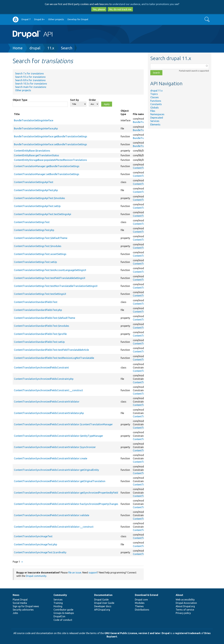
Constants (156, 104)
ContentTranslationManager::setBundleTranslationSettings (47, 174)
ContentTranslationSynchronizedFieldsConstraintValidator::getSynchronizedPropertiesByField (66, 493)
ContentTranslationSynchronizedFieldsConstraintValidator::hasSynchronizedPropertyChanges (66, 504)
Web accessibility (185, 600)
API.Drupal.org (102, 610)
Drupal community (36, 576)
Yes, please (99, 9)
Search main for (31, 87)
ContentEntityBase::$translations (32, 151)
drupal (35, 48)
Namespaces (157, 114)
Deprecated (157, 118)
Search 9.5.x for (30, 77)
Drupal (166, 633)
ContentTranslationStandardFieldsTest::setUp (39, 342)
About (179, 595)
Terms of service (185, 610)
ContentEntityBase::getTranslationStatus (36, 155)
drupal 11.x (156, 91)
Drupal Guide (101, 600)
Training (58, 603)
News (16, 595)
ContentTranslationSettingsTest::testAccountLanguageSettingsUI (50, 270)
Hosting (58, 606)
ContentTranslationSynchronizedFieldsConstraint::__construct (48, 390)
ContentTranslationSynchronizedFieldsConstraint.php (44, 379)
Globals (155, 108)
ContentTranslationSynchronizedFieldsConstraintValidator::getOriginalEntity (56, 470)
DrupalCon (59, 616)
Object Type (20, 100)
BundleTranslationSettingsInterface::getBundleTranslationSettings (51, 136)
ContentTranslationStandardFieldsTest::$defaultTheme (44, 318)
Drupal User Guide (104, 603)
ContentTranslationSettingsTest (32, 222)
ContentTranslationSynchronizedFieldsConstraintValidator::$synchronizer (55, 447)
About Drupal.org (185, 606)
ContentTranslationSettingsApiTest (34, 182)
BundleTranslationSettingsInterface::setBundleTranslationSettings (50, 144)
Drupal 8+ (39, 19)
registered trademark (188, 633)
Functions (156, 101)
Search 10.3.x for (31, 84)
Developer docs (103, 606)
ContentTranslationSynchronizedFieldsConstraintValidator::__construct (54, 527)
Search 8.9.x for (30, 80)
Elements (155, 124)
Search (67, 48)
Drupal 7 (26, 19)
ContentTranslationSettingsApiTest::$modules (39, 198)
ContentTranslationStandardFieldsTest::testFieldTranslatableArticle (51, 350)
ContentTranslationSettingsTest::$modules (38, 246)
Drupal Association (186, 603)
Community (60, 595)
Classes (155, 97)
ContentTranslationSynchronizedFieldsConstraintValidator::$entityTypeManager (58, 436)
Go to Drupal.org (16, 19)
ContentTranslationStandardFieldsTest (36, 302)
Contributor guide (63, 610)
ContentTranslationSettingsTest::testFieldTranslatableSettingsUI (50, 278)
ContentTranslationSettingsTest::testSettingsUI (40, 294)
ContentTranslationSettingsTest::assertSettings (40, 254)
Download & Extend (146, 595)
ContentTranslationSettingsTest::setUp (35, 262)
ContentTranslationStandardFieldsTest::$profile (40, 334)
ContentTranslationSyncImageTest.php (35, 544)
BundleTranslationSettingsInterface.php (36, 128)
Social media (20, 603)
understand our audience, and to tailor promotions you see (145, 4)
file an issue (75, 573)
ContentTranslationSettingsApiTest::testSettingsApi (43, 214)
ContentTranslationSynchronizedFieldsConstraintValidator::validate (52, 515)
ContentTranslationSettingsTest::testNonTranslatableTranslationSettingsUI (56, 286)
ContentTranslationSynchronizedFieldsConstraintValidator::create (51, 458)
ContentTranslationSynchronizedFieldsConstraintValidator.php (49, 413)
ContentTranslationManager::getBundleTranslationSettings (47, 166)
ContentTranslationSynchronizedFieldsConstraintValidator (47, 402)
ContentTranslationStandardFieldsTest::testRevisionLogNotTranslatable (54, 358)
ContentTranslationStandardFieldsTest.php (38, 310)
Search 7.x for (29, 73)
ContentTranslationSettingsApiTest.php (36, 190)
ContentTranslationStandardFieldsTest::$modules (42, 326)
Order (92, 100)
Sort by (75, 100)
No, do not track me (120, 9)
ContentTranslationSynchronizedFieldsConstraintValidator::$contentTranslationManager (63, 424)
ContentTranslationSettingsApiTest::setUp (37, 206)
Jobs (15, 613)
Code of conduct (63, 620)
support (93, 573)
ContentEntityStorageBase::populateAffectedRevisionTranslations (50, 160)
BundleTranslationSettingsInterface (34, 120)
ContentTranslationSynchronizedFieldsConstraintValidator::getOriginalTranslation (60, 481)
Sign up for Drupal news (26, 606)
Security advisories (23, 610)
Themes (139, 606)
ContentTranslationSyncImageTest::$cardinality (40, 552)
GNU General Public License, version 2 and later (132, 633)
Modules (140, 603)
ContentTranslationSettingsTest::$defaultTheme (41, 238)
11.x (51, 48)
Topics (154, 94)
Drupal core (141, 600)
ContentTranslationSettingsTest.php (34, 230)
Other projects (56, 19)
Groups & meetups (64, 613)
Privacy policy (183, 613)
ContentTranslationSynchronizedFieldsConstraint (41, 368)
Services (155, 121)
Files (153, 111)
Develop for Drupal (78, 19)
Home (18, 48)
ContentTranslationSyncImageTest (33, 536)
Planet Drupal (20, 600)
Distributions (142, 610)
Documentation (103, 595)
